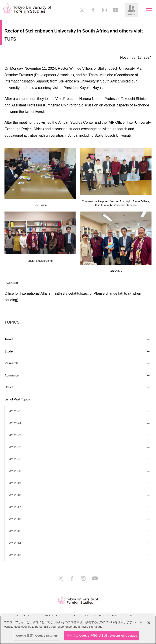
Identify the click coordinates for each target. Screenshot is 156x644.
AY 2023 (15, 435)
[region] (78, 630)
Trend (9, 339)
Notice (9, 387)
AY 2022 (15, 447)
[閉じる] (149, 623)
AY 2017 (15, 507)
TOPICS (12, 322)
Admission (12, 375)
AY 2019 (15, 483)
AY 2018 (15, 495)
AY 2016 (15, 519)
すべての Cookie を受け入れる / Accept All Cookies (102, 636)
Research (11, 363)
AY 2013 (15, 555)
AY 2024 (15, 423)
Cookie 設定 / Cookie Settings (37, 636)
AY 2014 (15, 543)
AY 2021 (15, 459)
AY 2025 (15, 411)
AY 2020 (15, 471)
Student (10, 351)
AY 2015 (15, 531)
